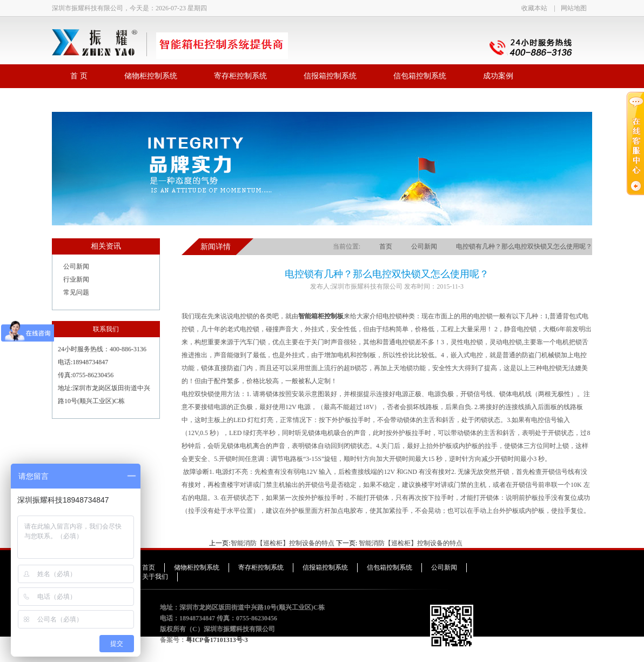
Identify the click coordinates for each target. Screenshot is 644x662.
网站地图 (574, 8)
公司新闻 (76, 266)
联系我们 (85, 100)
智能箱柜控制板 (321, 316)
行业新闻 (76, 279)
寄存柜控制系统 (240, 76)
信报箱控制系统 (330, 76)
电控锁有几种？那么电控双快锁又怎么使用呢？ (524, 246)
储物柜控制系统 (151, 76)
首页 (386, 246)
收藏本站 (534, 8)
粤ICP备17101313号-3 (217, 640)
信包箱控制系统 (420, 76)
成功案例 (498, 76)
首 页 (79, 76)
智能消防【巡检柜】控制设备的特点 (283, 543)
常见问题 (76, 292)
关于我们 (155, 577)
